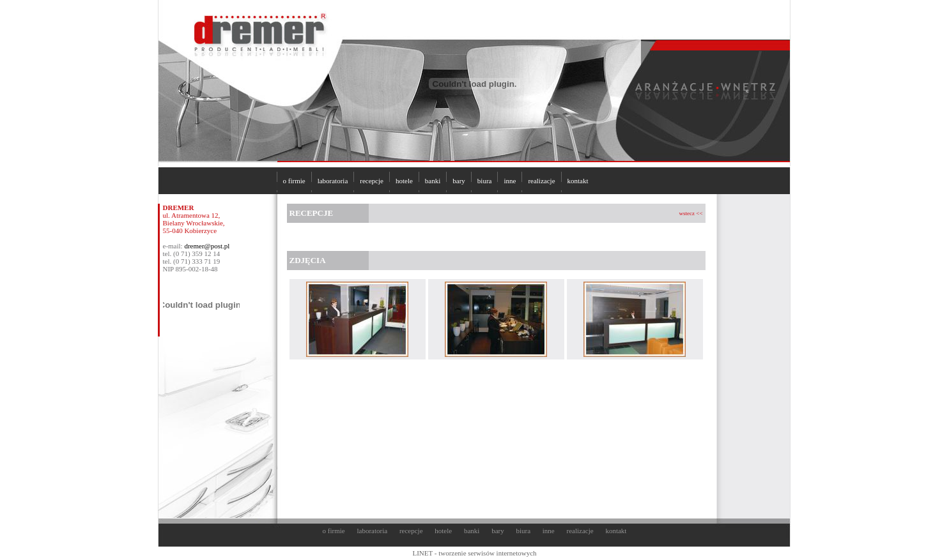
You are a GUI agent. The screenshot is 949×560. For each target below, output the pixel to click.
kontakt (578, 181)
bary (459, 181)
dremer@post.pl (207, 246)
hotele (404, 181)
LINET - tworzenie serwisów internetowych (474, 553)
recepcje (372, 181)
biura (485, 181)
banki (433, 181)
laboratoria (333, 181)
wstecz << (691, 213)
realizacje (541, 181)
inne (510, 181)
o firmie (294, 181)
